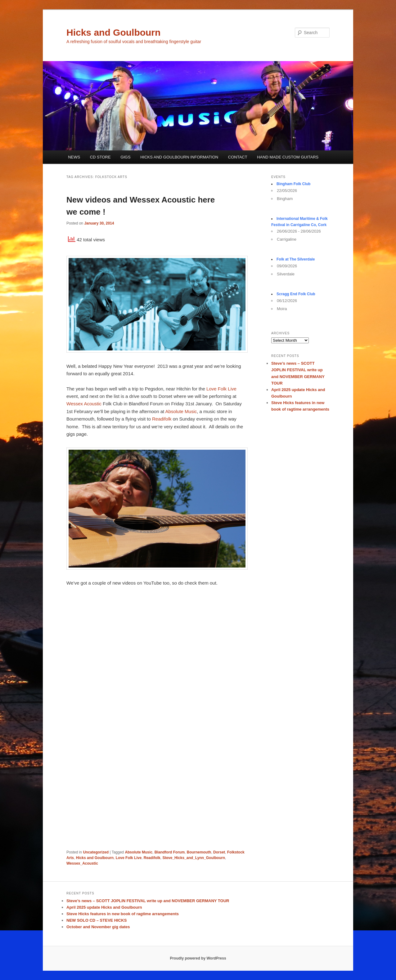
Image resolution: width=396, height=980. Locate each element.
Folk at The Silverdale (296, 259)
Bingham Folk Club (293, 184)
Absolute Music (181, 411)
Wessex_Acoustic (82, 863)
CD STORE (100, 157)
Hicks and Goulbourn (113, 32)
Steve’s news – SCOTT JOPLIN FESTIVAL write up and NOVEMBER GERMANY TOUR (148, 901)
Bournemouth (199, 852)
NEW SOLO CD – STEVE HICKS (97, 920)
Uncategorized (96, 852)
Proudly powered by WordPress (198, 958)
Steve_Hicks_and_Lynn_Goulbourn (194, 858)
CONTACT (238, 157)
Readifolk (162, 419)
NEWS (74, 157)
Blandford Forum (170, 852)
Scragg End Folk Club (296, 294)
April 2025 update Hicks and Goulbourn (104, 907)
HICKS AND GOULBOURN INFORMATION (179, 157)
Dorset (219, 852)
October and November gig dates (98, 927)
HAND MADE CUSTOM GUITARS (288, 157)
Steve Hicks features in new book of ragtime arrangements (123, 914)
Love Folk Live (221, 389)
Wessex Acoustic (84, 404)
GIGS (126, 157)
